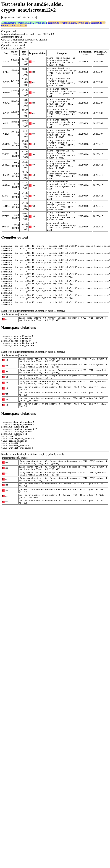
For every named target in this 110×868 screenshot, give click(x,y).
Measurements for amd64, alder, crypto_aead (24, 23)
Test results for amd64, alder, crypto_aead (69, 23)
